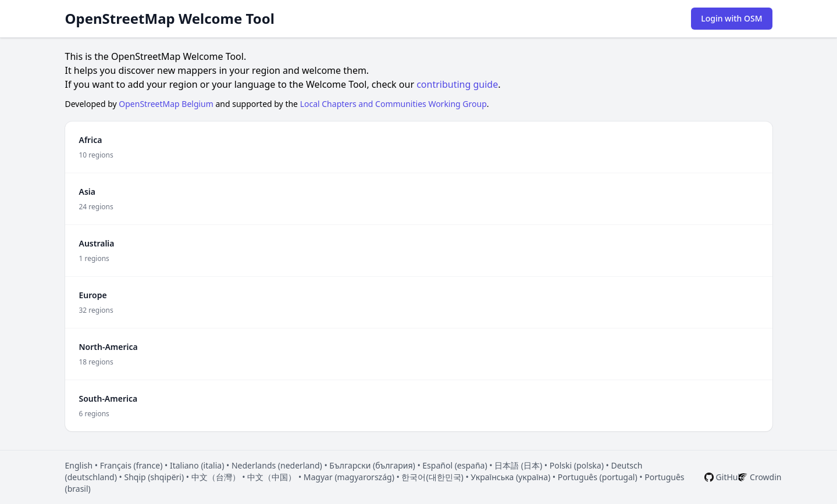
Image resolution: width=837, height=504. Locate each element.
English (79, 465)
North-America (108, 347)
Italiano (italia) (197, 465)
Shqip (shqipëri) (154, 477)
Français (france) (131, 465)
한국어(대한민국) (432, 477)
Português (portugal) (598, 477)
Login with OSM (731, 18)
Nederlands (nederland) (277, 465)
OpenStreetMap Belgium (166, 104)
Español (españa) (455, 465)
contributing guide (457, 84)
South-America (108, 398)
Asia (87, 192)
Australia (97, 243)
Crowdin (765, 477)
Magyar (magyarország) (349, 477)
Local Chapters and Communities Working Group (393, 104)
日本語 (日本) (518, 465)
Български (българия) (372, 465)
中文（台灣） (216, 477)
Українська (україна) (510, 477)
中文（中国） (272, 477)
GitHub (730, 477)
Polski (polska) (577, 465)
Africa (91, 140)
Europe (93, 295)
